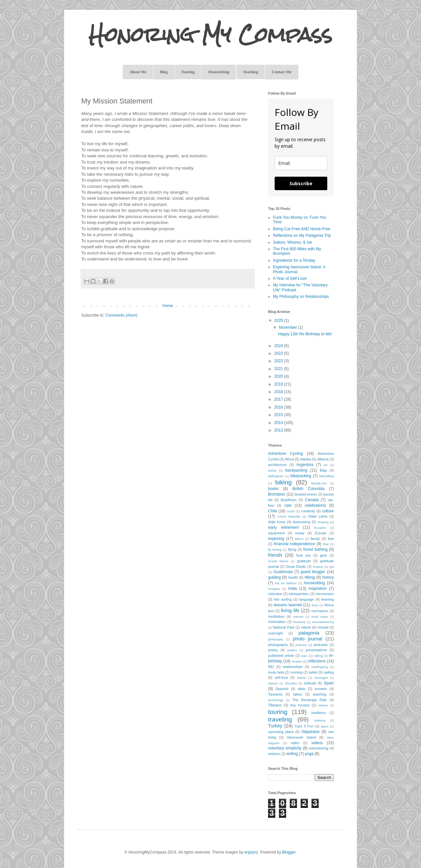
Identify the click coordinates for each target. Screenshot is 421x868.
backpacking (297, 470)
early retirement (283, 527)
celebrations (315, 505)
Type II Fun (304, 726)
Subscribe (301, 183)
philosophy (276, 639)
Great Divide (296, 567)
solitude (310, 683)
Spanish (282, 689)
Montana (299, 622)
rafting (319, 656)
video (295, 743)
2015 (279, 415)
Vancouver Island (301, 737)
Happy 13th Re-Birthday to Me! (305, 334)
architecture (277, 465)
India (292, 589)
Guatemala (283, 572)
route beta (276, 672)
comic (291, 511)
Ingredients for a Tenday (294, 260)
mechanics (320, 611)
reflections (317, 661)
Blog (164, 72)
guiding (274, 577)
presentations (316, 650)
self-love (281, 678)
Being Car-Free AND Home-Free (302, 229)
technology (276, 700)
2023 (279, 353)
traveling (280, 719)
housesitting (314, 583)
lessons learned (288, 605)
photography (278, 645)
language (307, 599)
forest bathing (315, 549)
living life (290, 611)
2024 (279, 346)
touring (278, 712)
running (296, 672)
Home (168, 306)
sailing (329, 672)
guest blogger (313, 572)
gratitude (304, 561)
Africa (289, 459)
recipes (297, 661)
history (328, 577)
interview (275, 594)
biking (284, 482)
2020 (279, 376)
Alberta (323, 459)
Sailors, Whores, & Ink (293, 242)
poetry (273, 650)
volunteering (319, 748)
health (293, 577)
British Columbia (309, 489)
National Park (284, 627)
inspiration (318, 589)
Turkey (275, 726)
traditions (318, 713)
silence (273, 683)
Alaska (306, 459)
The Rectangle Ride (309, 700)
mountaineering (323, 622)
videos (317, 743)
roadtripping (320, 667)
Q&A (304, 656)
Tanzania (275, 694)
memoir (298, 617)
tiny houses (300, 705)
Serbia (302, 678)
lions (315, 605)
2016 (279, 407)
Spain (329, 683)
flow (326, 544)
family (315, 539)
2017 (279, 399)
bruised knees (306, 494)
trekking (320, 720)
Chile (272, 511)
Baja (323, 470)
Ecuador (320, 528)
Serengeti (321, 678)
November (289, 327)
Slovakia (291, 683)
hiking (310, 577)
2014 (279, 423)
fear (331, 539)
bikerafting (327, 476)
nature (306, 627)
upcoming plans (281, 732)
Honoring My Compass (210, 35)
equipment (276, 533)
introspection (299, 594)
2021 (279, 369)
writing (292, 754)
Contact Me (282, 72)
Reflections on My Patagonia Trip (302, 235)
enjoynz (251, 852)
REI (271, 667)
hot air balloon (286, 583)
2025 (279, 321)
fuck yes (304, 555)
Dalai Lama (318, 516)
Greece (318, 567)
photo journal (307, 639)
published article (281, 656)
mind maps (320, 617)
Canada (312, 500)
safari (313, 672)
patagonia (309, 633)
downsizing (301, 522)
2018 (279, 392)
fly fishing (275, 550)
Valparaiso (310, 732)
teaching (320, 694)
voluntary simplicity (285, 748)
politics (292, 650)
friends (275, 555)
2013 (279, 430)
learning (328, 599)
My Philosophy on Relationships (301, 297)
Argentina (305, 465)
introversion (325, 594)
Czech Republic (289, 516)
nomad (323, 627)
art (325, 465)
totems (323, 705)
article (272, 470)
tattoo (297, 694)
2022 (279, 361)
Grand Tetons (278, 561)
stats (301, 689)
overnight (275, 633)
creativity (308, 511)
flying (292, 549)
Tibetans (275, 705)
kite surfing (283, 599)
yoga (309, 754)
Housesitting (219, 72)
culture (328, 511)
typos (325, 726)
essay (300, 533)
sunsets (321, 689)
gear (324, 555)
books (273, 489)
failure (299, 539)
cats (288, 505)
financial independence (294, 544)
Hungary (274, 589)
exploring (276, 539)
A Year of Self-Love (290, 278)
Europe (321, 533)
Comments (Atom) (121, 315)
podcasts (321, 645)
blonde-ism (319, 483)
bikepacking (301, 476)
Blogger (289, 852)
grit (332, 567)
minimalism (277, 622)
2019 (279, 384)
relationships (293, 667)
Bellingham (276, 476)
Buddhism (289, 500)
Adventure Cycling (285, 454)
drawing (323, 522)
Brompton (277, 494)
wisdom (274, 754)
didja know (277, 522)
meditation (276, 616)
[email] (301, 163)
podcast (301, 645)
